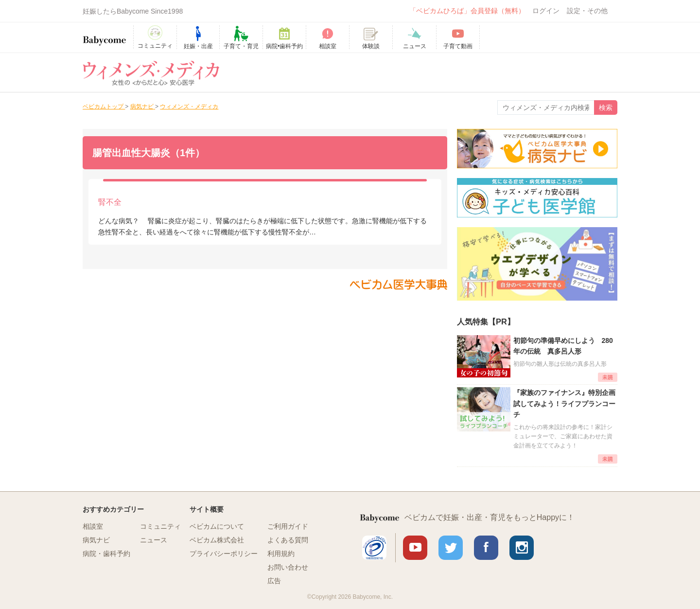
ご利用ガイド (288, 526)
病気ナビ (96, 540)
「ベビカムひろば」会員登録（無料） (467, 11)
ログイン (546, 11)
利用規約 (281, 554)
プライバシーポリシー (224, 554)
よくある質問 (288, 540)
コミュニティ (160, 526)
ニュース (154, 540)
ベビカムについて (217, 526)
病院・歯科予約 (106, 554)
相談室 (93, 526)
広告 (274, 581)
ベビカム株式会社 (217, 540)
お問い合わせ (288, 567)
